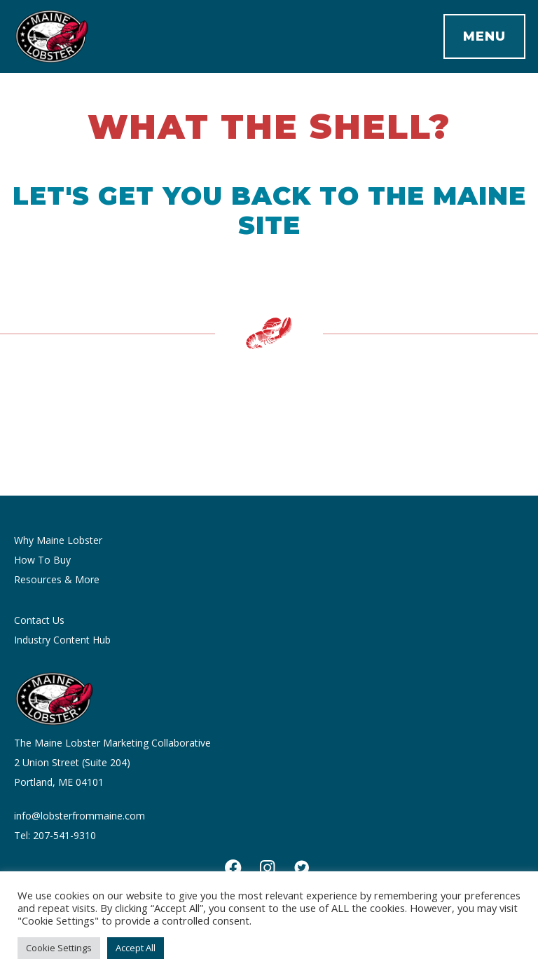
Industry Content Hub (62, 640)
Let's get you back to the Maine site (269, 210)
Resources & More (57, 579)
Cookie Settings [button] (59, 948)
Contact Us (39, 620)
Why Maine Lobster (58, 540)
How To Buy (42, 560)
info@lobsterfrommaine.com (80, 816)
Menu (484, 36)
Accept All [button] (136, 948)
